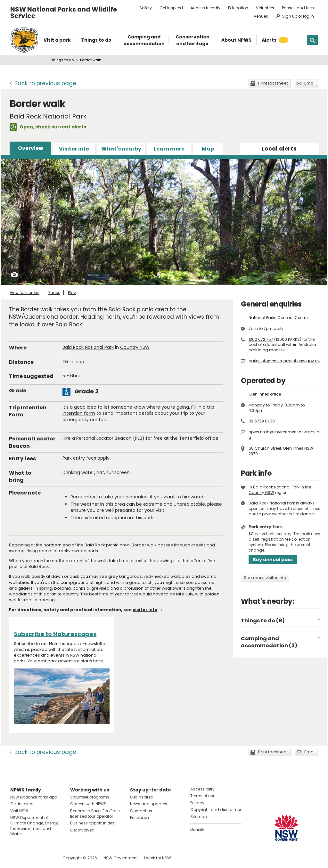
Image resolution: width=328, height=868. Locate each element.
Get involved (82, 830)
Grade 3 (86, 391)
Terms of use (203, 796)
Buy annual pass (273, 560)
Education (238, 8)
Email (310, 83)
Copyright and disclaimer (216, 810)
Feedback (140, 818)
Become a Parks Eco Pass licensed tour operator (95, 814)
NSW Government (121, 858)
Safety (146, 8)
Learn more (169, 149)
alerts (279, 149)
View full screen (25, 293)
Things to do (62, 60)
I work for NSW (158, 858)
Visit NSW (19, 811)
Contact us (141, 811)
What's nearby (121, 149)
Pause (54, 293)
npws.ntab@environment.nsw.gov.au (284, 435)
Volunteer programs (90, 797)
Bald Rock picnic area (107, 545)
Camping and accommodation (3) (269, 642)
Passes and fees (298, 8)
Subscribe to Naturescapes (55, 634)
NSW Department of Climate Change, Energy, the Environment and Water (34, 826)
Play (72, 293)
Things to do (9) (263, 621)
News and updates (149, 804)
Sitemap (199, 817)
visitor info (145, 610)
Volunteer (265, 8)
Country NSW (135, 347)
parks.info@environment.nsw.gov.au (284, 361)
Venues (261, 16)
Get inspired (171, 8)
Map (208, 149)
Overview (31, 148)
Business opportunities (92, 823)
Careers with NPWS (88, 804)
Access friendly (205, 8)
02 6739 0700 (262, 421)
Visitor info (74, 149)
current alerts (69, 127)
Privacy (197, 803)
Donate (197, 829)
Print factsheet (273, 83)
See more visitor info (265, 578)
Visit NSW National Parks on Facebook (16, 858)
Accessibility (202, 789)
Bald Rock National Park (88, 347)
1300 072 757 (261, 339)
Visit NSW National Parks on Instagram (30, 858)
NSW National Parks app (34, 797)
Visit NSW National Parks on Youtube (44, 858)
